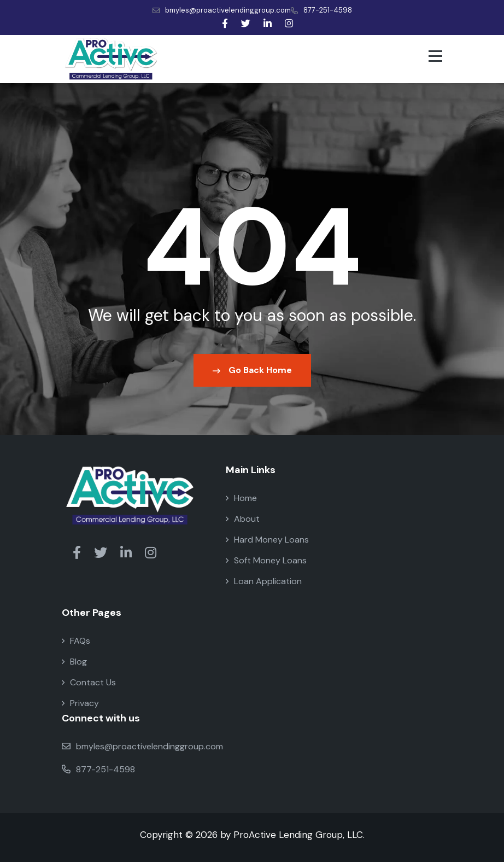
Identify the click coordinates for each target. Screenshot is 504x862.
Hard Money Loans (267, 540)
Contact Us (89, 682)
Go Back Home (252, 370)
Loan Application (264, 581)
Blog (74, 662)
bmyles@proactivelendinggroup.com (222, 10)
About (243, 519)
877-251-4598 (321, 10)
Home (241, 498)
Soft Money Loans (266, 560)
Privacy (80, 703)
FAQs (76, 641)
